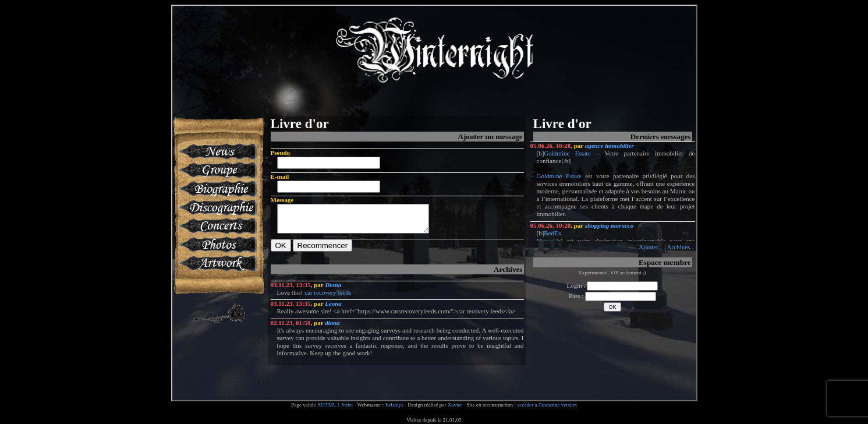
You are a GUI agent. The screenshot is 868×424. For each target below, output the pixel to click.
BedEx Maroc (549, 237)
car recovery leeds (328, 298)
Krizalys (394, 405)
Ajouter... (651, 247)
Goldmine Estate (567, 153)
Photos (217, 245)
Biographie (217, 189)
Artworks (217, 263)
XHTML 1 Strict (335, 405)
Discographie (217, 207)
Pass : (612, 296)
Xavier (455, 405)
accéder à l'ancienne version (547, 405)
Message (282, 200)
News (217, 151)
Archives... (681, 247)
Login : (613, 285)
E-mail (280, 176)
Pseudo (281, 153)
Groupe (217, 170)
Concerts (217, 226)
